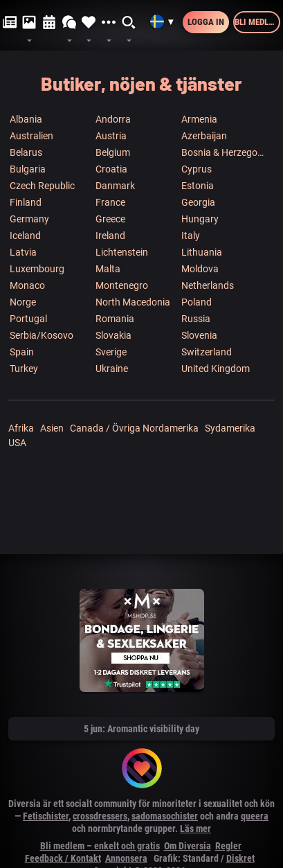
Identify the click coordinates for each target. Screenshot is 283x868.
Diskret (240, 858)
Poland (197, 302)
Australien (31, 136)
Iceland (25, 236)
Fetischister (46, 816)
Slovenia (199, 335)
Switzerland (207, 352)
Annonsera (126, 858)
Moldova (200, 269)
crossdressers (100, 816)
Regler (228, 846)
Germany (29, 219)
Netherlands (208, 285)
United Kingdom (216, 369)
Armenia (199, 119)
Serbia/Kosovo (42, 335)
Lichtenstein (122, 252)
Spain (22, 352)
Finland (26, 202)
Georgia (198, 202)
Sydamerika (230, 428)
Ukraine (112, 369)
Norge (23, 302)
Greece (110, 219)
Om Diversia (188, 846)
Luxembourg (37, 269)
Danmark (115, 186)
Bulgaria (28, 169)
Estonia (198, 186)
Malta (108, 269)
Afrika (21, 428)
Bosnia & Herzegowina (223, 152)
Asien (52, 428)
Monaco (27, 285)
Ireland (110, 236)
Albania (26, 119)
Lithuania (202, 252)
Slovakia (113, 335)
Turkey (24, 369)
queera (255, 816)
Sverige (111, 352)
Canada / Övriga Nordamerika (134, 428)
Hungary (200, 219)
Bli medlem (257, 22)
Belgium (113, 152)
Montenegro (122, 285)
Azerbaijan (204, 136)
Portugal (28, 319)
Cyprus (197, 169)
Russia (196, 319)
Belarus (26, 152)
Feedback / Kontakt (63, 858)
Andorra (113, 119)
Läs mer (195, 829)
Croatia (111, 169)
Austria (111, 136)
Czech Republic (42, 186)
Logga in (206, 22)
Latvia (23, 252)
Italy (191, 236)
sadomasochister (165, 816)
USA (17, 443)
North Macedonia (133, 302)
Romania (115, 319)
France (110, 202)
